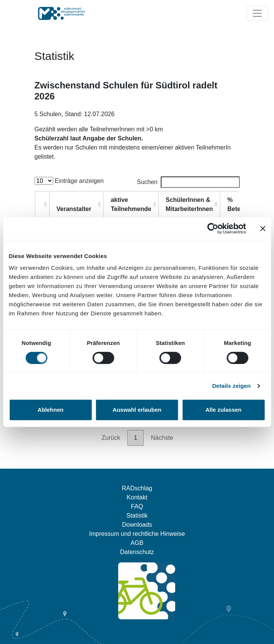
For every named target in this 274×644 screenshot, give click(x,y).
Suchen (188, 182)
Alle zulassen (223, 410)
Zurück (111, 438)
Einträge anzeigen (69, 181)
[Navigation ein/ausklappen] (257, 13)
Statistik (137, 516)
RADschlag (137, 488)
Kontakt (137, 497)
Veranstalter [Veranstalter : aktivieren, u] (74, 209)
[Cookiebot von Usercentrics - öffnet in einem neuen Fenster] (213, 228)
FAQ (137, 506)
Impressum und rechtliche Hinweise (137, 534)
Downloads (137, 525)
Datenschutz (137, 552)
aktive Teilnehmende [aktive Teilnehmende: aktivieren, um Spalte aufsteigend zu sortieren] (131, 204)
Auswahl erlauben (137, 410)
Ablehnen (51, 410)
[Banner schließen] (263, 228)
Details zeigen (231, 386)
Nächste (162, 438)
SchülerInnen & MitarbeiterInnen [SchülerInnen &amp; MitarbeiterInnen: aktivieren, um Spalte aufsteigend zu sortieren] (189, 204)
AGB (137, 543)
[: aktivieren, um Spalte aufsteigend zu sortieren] (42, 205)
